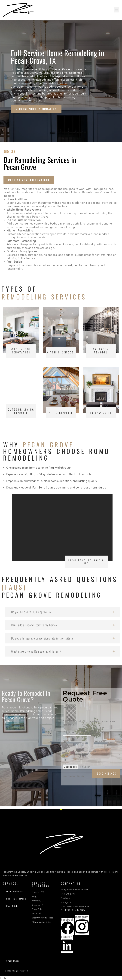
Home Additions (14, 891)
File (64, 760)
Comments (69, 707)
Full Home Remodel (16, 899)
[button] (116, 10)
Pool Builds (12, 906)
